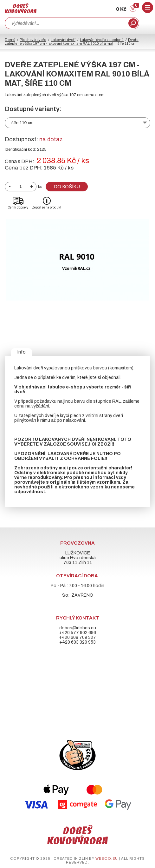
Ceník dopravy (18, 207)
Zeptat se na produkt (47, 207)
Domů (10, 40)
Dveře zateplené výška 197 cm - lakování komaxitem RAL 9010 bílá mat (72, 42)
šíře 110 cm (23, 123)
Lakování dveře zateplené (102, 40)
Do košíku (67, 187)
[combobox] (66, 23)
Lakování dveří (63, 40)
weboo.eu (107, 858)
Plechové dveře (33, 40)
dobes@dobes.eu (78, 628)
